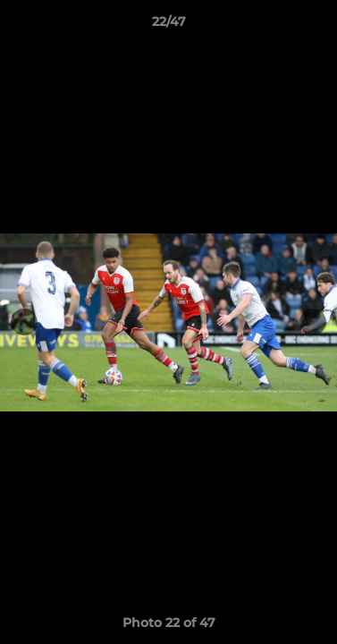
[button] (316, 26)
